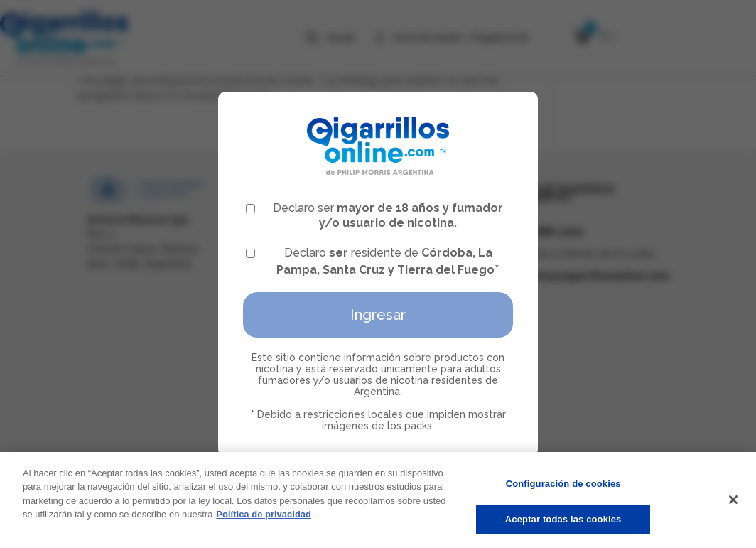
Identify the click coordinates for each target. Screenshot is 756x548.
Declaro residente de (373, 261)
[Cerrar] (733, 503)
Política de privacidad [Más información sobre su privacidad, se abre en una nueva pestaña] (264, 519)
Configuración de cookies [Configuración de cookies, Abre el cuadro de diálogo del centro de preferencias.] (563, 488)
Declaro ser (374, 215)
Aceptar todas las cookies (563, 524)
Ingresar (378, 315)
